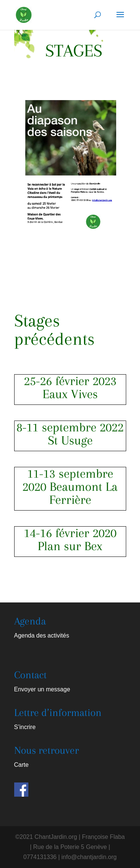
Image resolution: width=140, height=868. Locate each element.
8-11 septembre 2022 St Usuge (70, 434)
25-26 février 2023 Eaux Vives (70, 387)
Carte (21, 765)
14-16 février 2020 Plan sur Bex (70, 540)
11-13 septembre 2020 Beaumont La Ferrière (70, 487)
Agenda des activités (42, 635)
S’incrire (25, 727)
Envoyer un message (42, 689)
